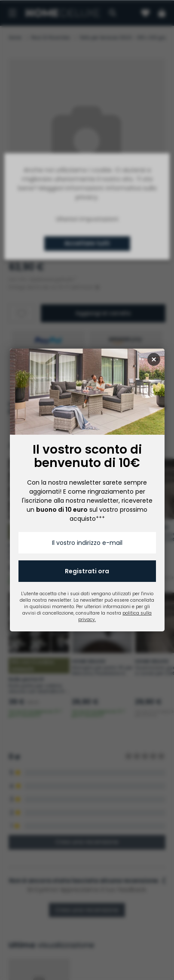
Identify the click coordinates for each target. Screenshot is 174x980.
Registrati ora (87, 571)
